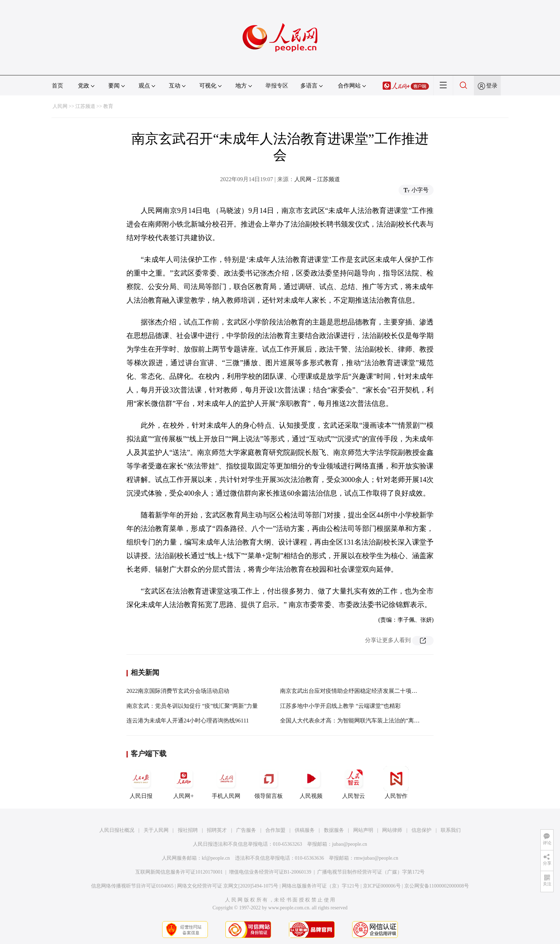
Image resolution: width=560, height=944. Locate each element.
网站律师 (392, 830)
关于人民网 (156, 830)
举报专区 (277, 86)
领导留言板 (269, 782)
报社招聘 (188, 830)
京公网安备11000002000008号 (437, 886)
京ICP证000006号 (382, 886)
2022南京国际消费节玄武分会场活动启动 (178, 691)
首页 (57, 86)
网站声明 (363, 830)
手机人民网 (226, 782)
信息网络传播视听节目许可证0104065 (132, 886)
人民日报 (141, 782)
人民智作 (396, 782)
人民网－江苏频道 (317, 179)
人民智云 (354, 782)
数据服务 (334, 830)
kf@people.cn (216, 858)
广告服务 (246, 830)
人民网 (60, 106)
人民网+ (184, 782)
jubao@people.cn (350, 844)
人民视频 (311, 782)
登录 (492, 86)
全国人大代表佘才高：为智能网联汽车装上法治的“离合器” (354, 721)
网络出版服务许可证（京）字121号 (321, 886)
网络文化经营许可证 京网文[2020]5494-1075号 (228, 886)
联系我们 (451, 830)
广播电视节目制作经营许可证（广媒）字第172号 (371, 872)
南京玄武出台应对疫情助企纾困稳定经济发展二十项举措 (351, 691)
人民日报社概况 (117, 830)
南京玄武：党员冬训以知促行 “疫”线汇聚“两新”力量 (192, 706)
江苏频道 (85, 106)
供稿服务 (305, 830)
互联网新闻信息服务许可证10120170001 (179, 872)
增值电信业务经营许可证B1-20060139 (270, 872)
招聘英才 (217, 830)
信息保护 (421, 830)
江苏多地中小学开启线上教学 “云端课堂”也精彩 (340, 706)
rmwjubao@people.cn (376, 858)
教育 (108, 106)
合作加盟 (275, 830)
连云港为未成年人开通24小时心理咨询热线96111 (188, 721)
